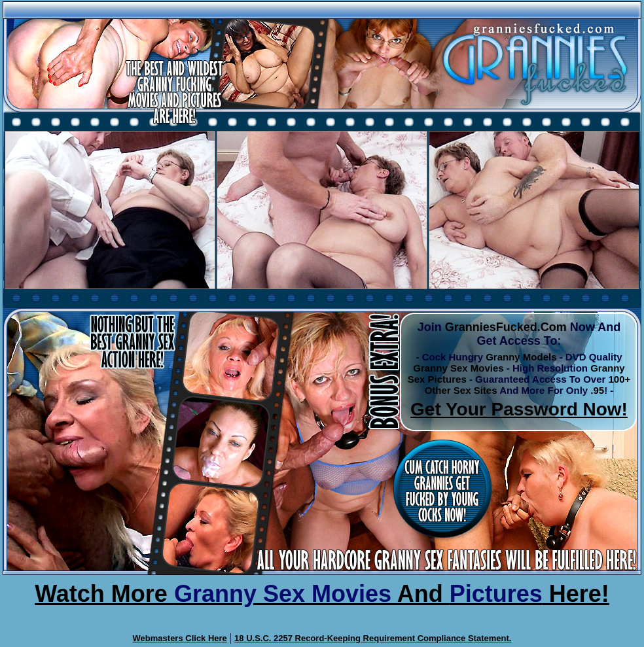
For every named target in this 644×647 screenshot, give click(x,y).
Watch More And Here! (322, 594)
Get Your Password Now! (519, 409)
